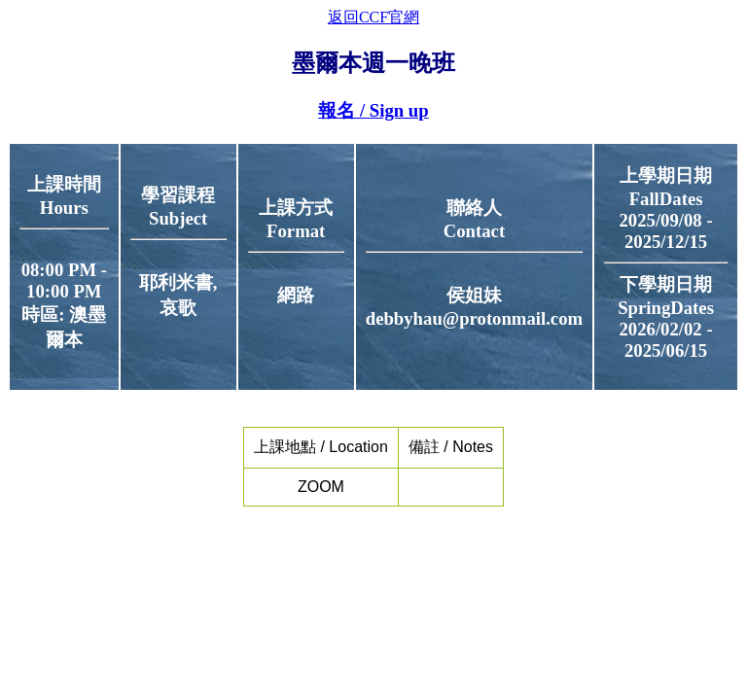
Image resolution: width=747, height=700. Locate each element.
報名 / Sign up (373, 110)
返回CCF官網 (373, 17)
